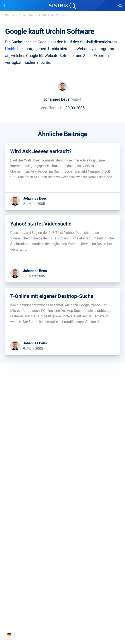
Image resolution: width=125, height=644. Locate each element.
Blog (24, 15)
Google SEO (63, 493)
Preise (62, 486)
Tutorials (63, 562)
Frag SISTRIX (63, 528)
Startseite (12, 15)
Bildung (63, 451)
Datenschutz (62, 457)
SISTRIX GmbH (63, 429)
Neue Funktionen (62, 604)
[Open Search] (120, 6)
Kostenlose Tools (62, 555)
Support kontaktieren (62, 618)
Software (62, 478)
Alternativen (63, 569)
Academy (63, 542)
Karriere (63, 444)
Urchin (11, 49)
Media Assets (62, 576)
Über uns (63, 437)
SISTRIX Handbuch (62, 598)
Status (63, 625)
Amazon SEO (62, 500)
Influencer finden (62, 506)
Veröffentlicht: (53, 108)
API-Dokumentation (62, 611)
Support (63, 589)
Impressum (62, 464)
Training (63, 535)
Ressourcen (62, 520)
